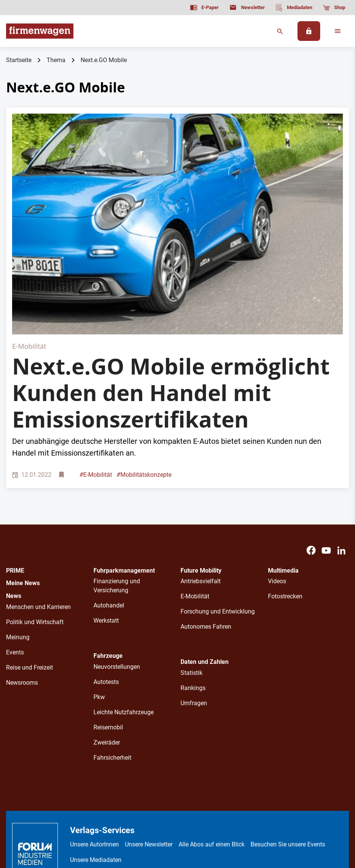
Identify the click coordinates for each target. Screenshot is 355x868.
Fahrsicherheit (112, 647)
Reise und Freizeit (30, 557)
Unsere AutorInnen (94, 734)
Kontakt (197, 808)
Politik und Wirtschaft (35, 511)
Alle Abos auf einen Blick (212, 734)
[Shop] (334, 8)
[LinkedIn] (341, 440)
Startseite (19, 60)
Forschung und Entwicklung (218, 501)
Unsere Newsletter (149, 734)
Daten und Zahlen (205, 552)
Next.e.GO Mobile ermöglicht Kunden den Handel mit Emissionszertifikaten (171, 282)
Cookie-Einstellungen (241, 808)
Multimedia (283, 460)
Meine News (23, 473)
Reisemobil (108, 617)
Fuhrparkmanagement (124, 460)
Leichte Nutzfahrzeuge (124, 602)
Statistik (192, 563)
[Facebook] (311, 440)
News (14, 486)
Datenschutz (110, 808)
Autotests (106, 572)
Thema (56, 60)
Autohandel (109, 495)
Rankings (193, 578)
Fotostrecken (285, 486)
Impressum (165, 808)
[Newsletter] (247, 8)
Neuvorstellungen (117, 557)
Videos (277, 471)
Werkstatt (106, 510)
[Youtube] (326, 440)
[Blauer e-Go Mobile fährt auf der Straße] (177, 169)
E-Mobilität (96, 364)
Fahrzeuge (108, 546)
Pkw (99, 587)
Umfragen (194, 593)
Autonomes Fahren (206, 516)
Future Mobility (201, 460)
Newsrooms (22, 572)
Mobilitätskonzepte (144, 364)
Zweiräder (107, 632)
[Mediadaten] (294, 8)
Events (15, 542)
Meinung (18, 527)
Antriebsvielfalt (201, 471)
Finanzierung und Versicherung (117, 475)
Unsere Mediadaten (96, 749)
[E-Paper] (204, 8)
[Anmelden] (309, 31)
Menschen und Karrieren (38, 496)
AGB (138, 808)
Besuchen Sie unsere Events (288, 734)
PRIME (15, 460)
